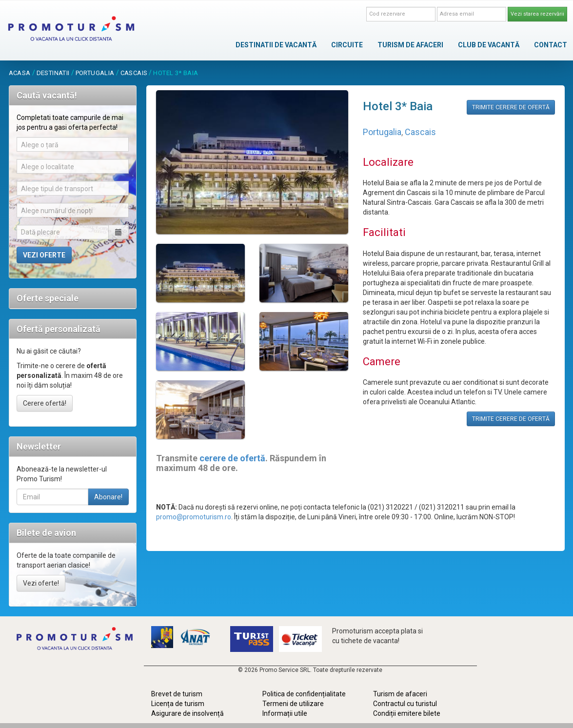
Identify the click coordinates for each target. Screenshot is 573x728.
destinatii (53, 73)
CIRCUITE (347, 45)
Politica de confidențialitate (304, 694)
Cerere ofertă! (45, 403)
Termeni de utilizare (293, 704)
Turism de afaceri (400, 694)
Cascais (134, 73)
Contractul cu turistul (405, 704)
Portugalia (95, 73)
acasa (20, 73)
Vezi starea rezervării (537, 14)
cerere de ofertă (232, 458)
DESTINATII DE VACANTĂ (276, 45)
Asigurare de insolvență (188, 713)
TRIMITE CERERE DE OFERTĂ (511, 107)
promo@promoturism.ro (194, 517)
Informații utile (285, 713)
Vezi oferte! (41, 583)
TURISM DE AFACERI (410, 45)
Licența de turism (178, 704)
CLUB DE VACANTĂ (489, 45)
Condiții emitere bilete (407, 713)
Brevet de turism (177, 694)
